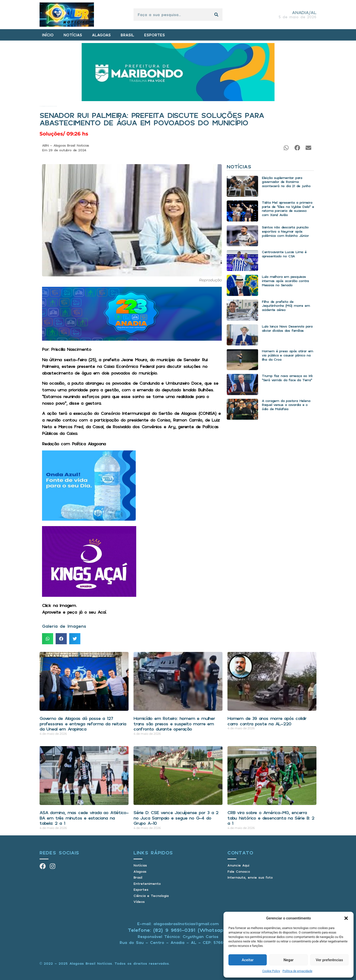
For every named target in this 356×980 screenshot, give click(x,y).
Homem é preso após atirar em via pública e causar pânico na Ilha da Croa (287, 355)
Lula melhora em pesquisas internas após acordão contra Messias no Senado (285, 281)
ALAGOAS (101, 35)
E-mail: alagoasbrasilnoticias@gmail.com (178, 924)
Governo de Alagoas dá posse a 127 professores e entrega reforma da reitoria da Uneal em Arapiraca (83, 724)
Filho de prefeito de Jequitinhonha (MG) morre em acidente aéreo (286, 306)
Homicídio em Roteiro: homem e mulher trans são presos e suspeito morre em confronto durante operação (174, 724)
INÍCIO (48, 35)
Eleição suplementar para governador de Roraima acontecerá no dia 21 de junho (286, 182)
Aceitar (248, 960)
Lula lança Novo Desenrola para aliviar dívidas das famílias (287, 328)
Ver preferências (329, 960)
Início (40, 106)
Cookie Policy (271, 971)
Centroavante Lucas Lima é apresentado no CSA (284, 254)
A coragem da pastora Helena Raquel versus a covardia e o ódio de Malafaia (286, 405)
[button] (346, 918)
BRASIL (127, 35)
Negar (289, 960)
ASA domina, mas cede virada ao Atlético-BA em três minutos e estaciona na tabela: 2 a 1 (84, 818)
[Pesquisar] (216, 15)
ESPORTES (155, 35)
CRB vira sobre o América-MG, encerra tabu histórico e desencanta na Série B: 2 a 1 (271, 818)
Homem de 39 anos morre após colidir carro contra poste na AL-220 (267, 721)
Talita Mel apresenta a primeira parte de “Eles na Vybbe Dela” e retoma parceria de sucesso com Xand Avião (288, 209)
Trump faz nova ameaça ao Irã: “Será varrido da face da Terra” (287, 378)
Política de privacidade (298, 971)
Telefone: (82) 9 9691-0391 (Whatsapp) (178, 930)
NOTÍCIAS (73, 35)
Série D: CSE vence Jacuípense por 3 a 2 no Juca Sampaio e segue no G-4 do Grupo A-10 (176, 818)
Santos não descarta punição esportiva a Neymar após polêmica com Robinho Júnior (285, 231)
